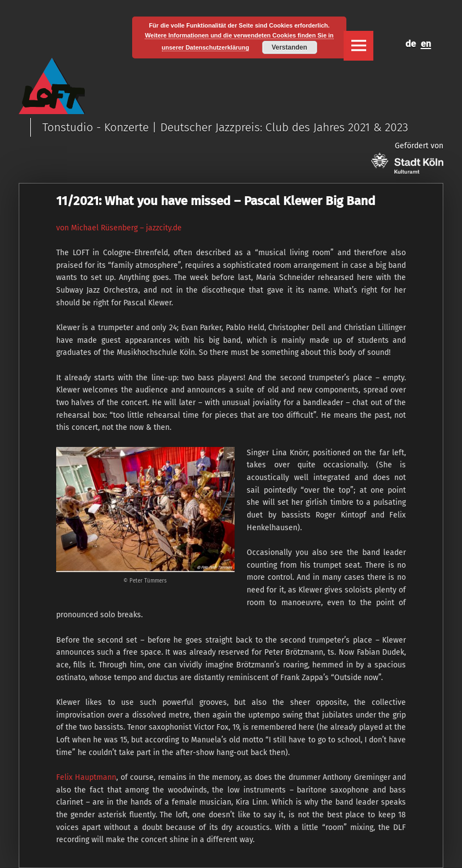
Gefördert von (407, 157)
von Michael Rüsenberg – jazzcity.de (119, 228)
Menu (358, 46)
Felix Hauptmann (86, 777)
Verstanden (289, 47)
